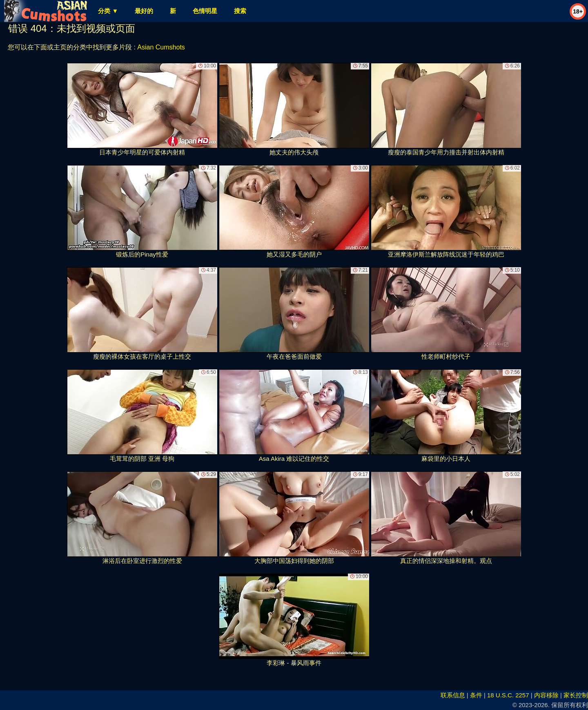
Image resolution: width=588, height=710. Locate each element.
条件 (476, 695)
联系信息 (453, 695)
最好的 (144, 11)
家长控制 (576, 695)
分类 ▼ (108, 11)
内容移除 (546, 695)
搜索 (240, 11)
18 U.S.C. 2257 (508, 695)
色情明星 (205, 11)
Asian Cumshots (161, 47)
